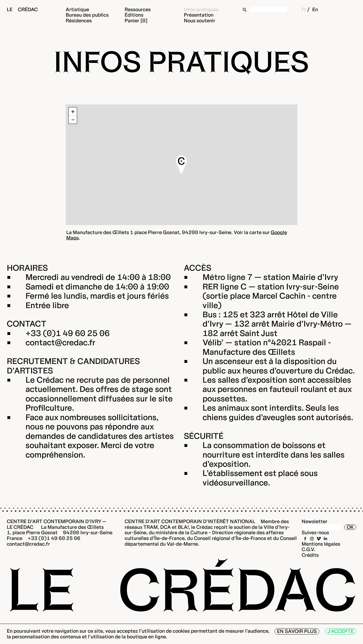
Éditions (134, 15)
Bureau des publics (87, 15)
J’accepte (341, 631)
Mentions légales (321, 544)
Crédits (310, 555)
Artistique (77, 9)
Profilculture (49, 408)
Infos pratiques (201, 9)
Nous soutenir (200, 20)
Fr (304, 9)
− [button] (73, 119)
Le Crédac (22, 9)
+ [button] (73, 111)
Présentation (199, 15)
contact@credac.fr (60, 342)
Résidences (79, 20)
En (315, 9)
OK (350, 527)
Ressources (138, 9)
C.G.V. (308, 549)
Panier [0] (136, 20)
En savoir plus (297, 631)
